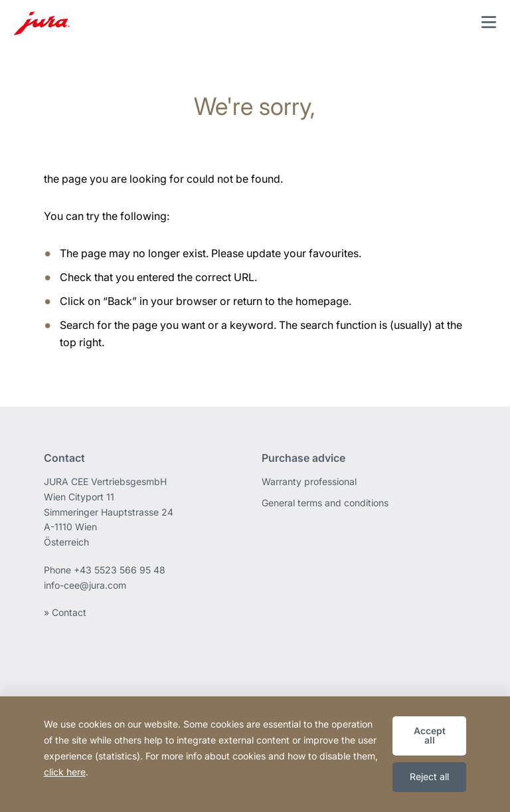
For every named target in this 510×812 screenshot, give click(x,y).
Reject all (429, 776)
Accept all (430, 735)
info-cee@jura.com (85, 585)
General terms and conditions (325, 503)
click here (65, 772)
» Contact (65, 612)
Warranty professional (309, 481)
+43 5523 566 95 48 (120, 570)
